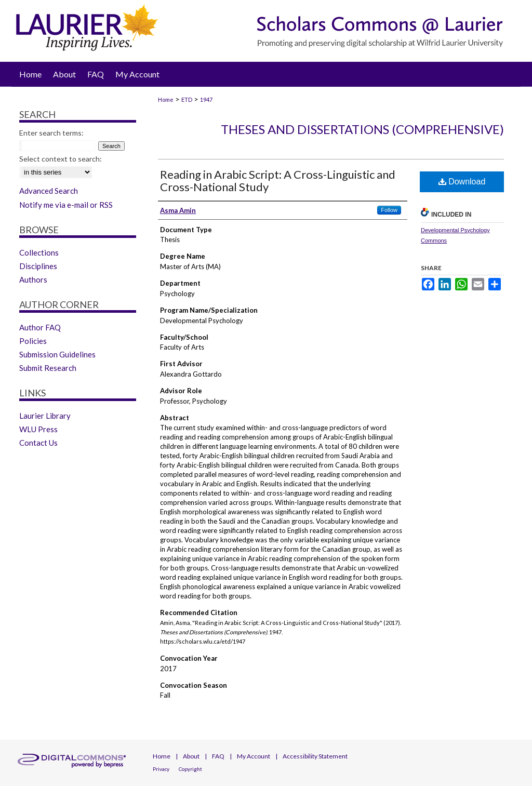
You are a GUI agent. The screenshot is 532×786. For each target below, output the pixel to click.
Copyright (190, 769)
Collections (39, 252)
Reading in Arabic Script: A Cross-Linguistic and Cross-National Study (278, 181)
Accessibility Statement (315, 756)
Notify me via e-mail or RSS (66, 205)
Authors (33, 279)
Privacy (161, 769)
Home (166, 99)
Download (462, 182)
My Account (254, 756)
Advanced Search (49, 191)
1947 (206, 99)
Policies (33, 341)
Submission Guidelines (57, 354)
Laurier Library (45, 416)
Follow (389, 210)
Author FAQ (40, 327)
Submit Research (48, 368)
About (191, 756)
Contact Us (38, 443)
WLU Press (38, 429)
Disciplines (38, 266)
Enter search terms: (51, 133)
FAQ (218, 756)
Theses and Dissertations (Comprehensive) (362, 129)
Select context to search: (61, 159)
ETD (187, 99)
